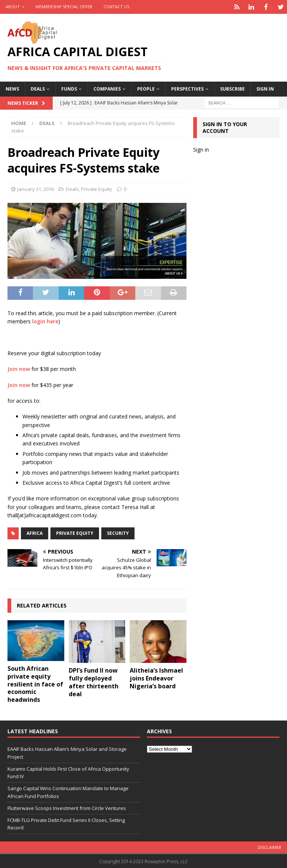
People (146, 88)
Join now (19, 368)
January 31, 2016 (36, 188)
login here (45, 321)
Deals (38, 88)
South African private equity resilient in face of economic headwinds (35, 683)
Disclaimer (270, 846)
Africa (35, 532)
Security (118, 532)
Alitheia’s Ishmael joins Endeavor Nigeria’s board (156, 677)
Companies (107, 88)
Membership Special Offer (64, 7)
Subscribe (232, 88)
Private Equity (97, 188)
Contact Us (116, 7)
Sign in (265, 88)
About (13, 7)
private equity (75, 532)
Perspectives (187, 88)
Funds (69, 88)
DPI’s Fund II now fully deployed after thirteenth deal (94, 681)
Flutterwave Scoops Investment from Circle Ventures (67, 807)
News (12, 88)
